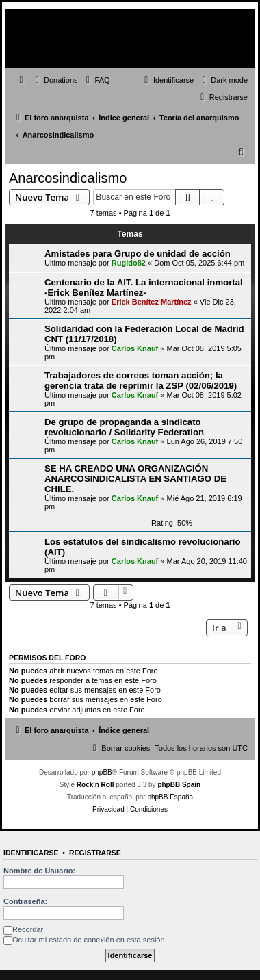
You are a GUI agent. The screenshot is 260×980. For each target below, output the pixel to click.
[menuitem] (55, 80)
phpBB (102, 772)
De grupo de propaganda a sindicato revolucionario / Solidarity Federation (124, 427)
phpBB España (170, 797)
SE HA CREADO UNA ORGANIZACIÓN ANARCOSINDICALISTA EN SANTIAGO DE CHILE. (135, 479)
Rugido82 (129, 263)
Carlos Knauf (135, 348)
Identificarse (31, 853)
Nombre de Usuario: (39, 871)
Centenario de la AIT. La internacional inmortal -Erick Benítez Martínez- (144, 287)
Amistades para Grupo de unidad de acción (138, 254)
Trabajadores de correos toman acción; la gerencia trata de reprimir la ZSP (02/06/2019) (141, 381)
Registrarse (95, 853)
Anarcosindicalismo (68, 178)
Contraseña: (25, 901)
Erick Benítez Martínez (152, 302)
